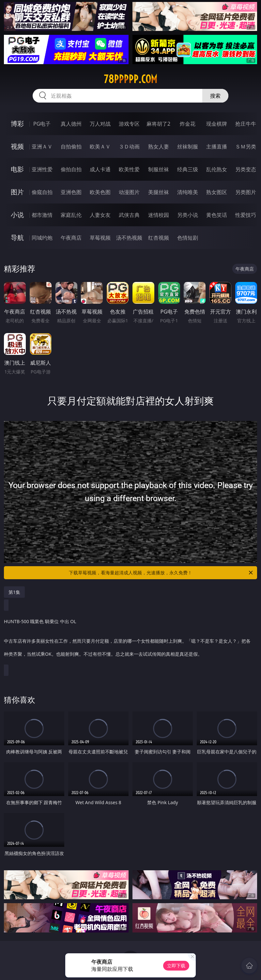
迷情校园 (159, 215)
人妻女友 (100, 215)
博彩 (17, 124)
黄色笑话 (217, 215)
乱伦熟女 (217, 169)
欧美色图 (100, 192)
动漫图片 (129, 192)
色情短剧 (188, 238)
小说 (17, 215)
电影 (17, 169)
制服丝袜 (159, 169)
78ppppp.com (130, 79)
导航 (17, 238)
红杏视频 (159, 238)
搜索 (215, 96)
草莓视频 (100, 238)
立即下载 (176, 966)
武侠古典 (129, 215)
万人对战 (100, 124)
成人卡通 (100, 169)
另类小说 (188, 215)
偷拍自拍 (71, 169)
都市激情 (42, 215)
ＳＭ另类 (246, 147)
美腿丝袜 (159, 192)
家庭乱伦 (71, 215)
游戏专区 (129, 124)
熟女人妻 (159, 147)
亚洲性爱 (42, 169)
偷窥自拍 (42, 192)
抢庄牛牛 (246, 124)
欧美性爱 (129, 169)
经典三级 (188, 169)
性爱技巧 (246, 215)
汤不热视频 (129, 238)
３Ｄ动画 (129, 147)
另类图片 (246, 192)
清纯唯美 (188, 192)
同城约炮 (42, 238)
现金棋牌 (217, 124)
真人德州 (71, 124)
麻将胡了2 (158, 124)
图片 (17, 192)
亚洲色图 (71, 192)
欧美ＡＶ (100, 147)
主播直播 (217, 147)
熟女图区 (217, 192)
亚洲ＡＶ (42, 147)
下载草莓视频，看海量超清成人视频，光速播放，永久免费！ (161, 573)
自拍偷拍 (71, 147)
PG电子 (42, 124)
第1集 (14, 592)
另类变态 (246, 169)
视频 (17, 146)
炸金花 (188, 124)
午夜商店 (71, 238)
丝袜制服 (188, 147)
